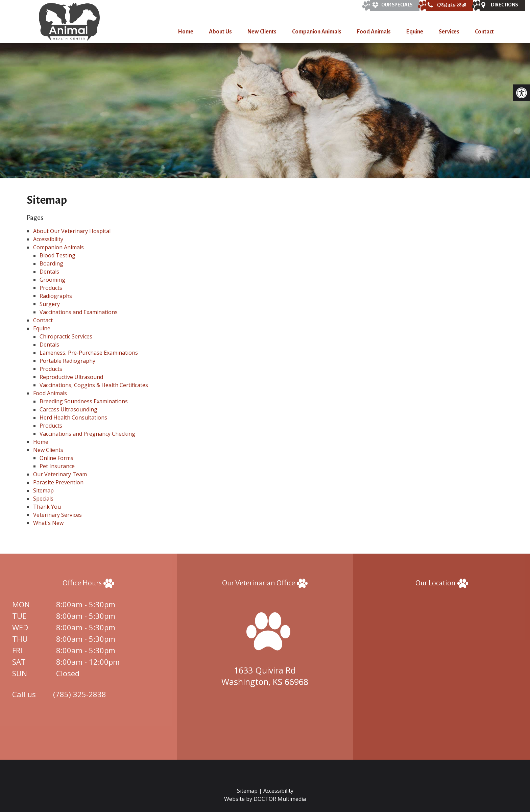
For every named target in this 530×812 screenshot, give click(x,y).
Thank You (47, 507)
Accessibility (48, 239)
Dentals (49, 272)
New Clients (262, 32)
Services (449, 32)
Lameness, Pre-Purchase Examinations (89, 353)
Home (186, 32)
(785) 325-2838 (80, 694)
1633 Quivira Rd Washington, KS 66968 (265, 676)
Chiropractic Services (66, 336)
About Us (220, 32)
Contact (484, 32)
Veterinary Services (57, 515)
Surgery (50, 304)
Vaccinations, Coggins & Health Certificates (94, 385)
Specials (43, 499)
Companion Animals (317, 32)
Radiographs (56, 296)
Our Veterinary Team (60, 474)
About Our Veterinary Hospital (72, 231)
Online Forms (56, 458)
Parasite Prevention (58, 482)
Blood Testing (57, 255)
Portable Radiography (67, 361)
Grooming (52, 280)
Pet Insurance (57, 466)
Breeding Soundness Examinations (84, 401)
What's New (48, 523)
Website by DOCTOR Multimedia (265, 799)
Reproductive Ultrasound (71, 377)
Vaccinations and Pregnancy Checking (87, 434)
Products (51, 288)
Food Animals (374, 32)
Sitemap (43, 490)
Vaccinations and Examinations (79, 312)
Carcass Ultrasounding (68, 409)
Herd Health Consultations (73, 417)
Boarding (51, 263)
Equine (415, 32)
